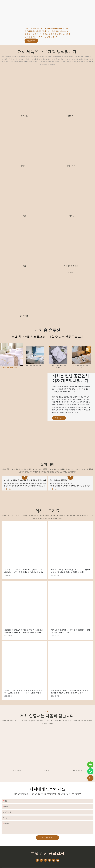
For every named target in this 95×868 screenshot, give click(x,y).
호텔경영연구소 (78, 763)
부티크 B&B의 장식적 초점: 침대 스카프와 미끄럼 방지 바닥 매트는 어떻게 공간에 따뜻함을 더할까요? (71, 564)
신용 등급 (47, 763)
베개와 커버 (71, 166)
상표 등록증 (17, 763)
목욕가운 (71, 216)
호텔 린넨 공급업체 (48, 847)
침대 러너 (24, 166)
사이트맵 (60, 864)
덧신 (24, 266)
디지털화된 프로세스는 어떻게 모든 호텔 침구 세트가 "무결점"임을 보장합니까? (70, 624)
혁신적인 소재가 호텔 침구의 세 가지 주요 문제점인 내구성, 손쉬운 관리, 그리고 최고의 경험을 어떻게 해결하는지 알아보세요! (24, 685)
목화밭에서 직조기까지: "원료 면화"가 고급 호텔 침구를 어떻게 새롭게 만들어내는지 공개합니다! (71, 684)
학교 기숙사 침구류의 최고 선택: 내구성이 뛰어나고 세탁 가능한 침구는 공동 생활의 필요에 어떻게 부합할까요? (24, 564)
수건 (24, 216)
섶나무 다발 (24, 316)
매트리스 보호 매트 (71, 266)
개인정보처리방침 (69, 864)
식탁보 (71, 272)
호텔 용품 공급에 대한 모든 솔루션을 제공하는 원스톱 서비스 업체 (46, 19)
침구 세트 (24, 116)
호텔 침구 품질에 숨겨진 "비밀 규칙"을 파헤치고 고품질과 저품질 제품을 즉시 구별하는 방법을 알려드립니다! (24, 624)
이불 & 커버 (71, 116)
